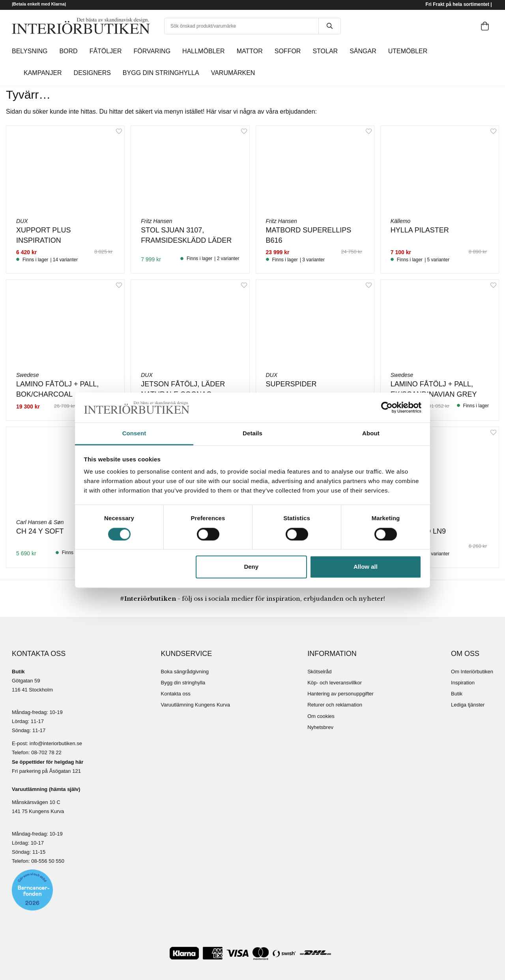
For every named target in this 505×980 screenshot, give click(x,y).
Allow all (366, 567)
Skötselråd (319, 672)
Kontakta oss (176, 694)
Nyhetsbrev (320, 727)
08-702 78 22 (46, 752)
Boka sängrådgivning (185, 672)
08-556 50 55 (46, 861)
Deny (251, 567)
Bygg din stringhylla (183, 683)
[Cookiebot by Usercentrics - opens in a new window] (387, 407)
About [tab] (371, 434)
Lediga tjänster (468, 705)
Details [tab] (252, 434)
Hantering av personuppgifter (340, 694)
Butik (457, 694)
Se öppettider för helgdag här (48, 762)
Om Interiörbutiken (472, 672)
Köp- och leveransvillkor (335, 683)
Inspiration (463, 683)
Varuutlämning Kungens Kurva (195, 705)
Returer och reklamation (335, 705)
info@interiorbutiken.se (56, 743)
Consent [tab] (134, 434)
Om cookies (321, 716)
